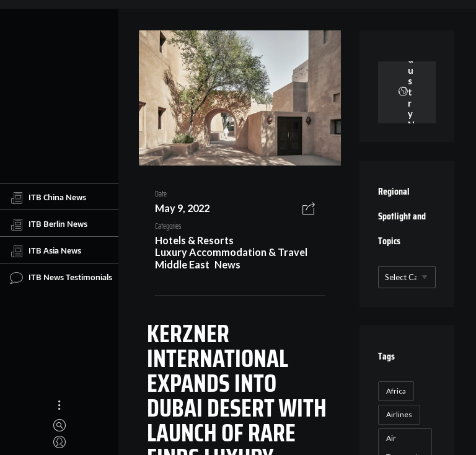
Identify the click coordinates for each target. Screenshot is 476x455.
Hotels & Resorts (194, 240)
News (227, 264)
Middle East (182, 264)
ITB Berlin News (49, 224)
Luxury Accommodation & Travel (231, 252)
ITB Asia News (46, 251)
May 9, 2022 (182, 208)
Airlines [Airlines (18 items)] (399, 414)
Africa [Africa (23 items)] (396, 391)
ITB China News (48, 198)
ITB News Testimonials (61, 278)
